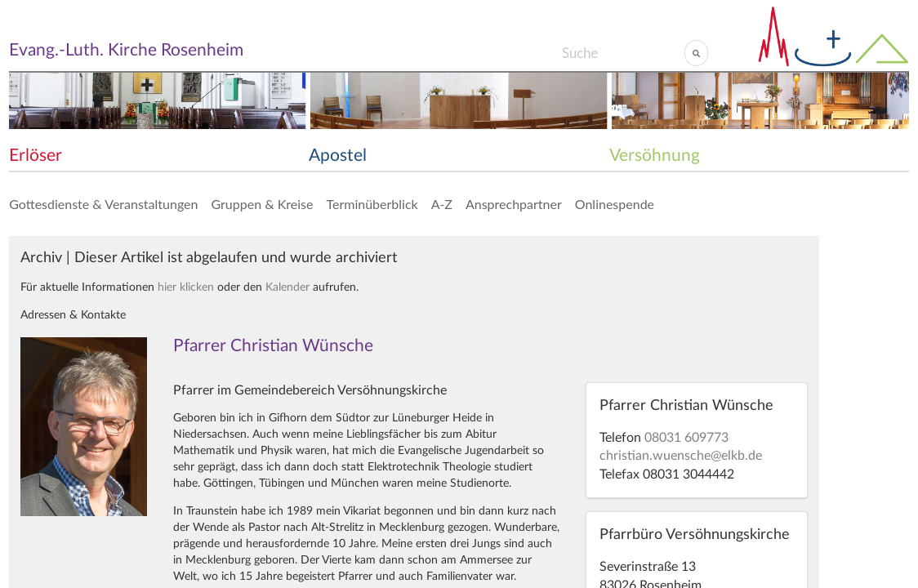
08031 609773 (686, 438)
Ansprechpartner (514, 204)
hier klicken (186, 287)
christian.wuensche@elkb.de (681, 456)
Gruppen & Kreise (262, 204)
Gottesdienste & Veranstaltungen (103, 204)
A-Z (442, 204)
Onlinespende (615, 204)
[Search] (623, 53)
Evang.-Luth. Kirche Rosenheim (126, 50)
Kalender (287, 287)
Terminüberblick (372, 204)
